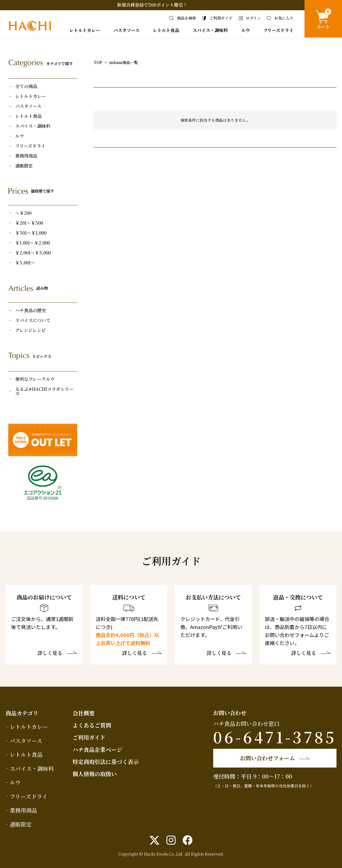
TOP (98, 62)
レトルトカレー (85, 30)
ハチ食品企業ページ (97, 749)
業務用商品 (26, 156)
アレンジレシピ (30, 330)
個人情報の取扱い (95, 774)
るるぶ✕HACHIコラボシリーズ (44, 391)
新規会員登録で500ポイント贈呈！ (152, 5)
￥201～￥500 (29, 223)
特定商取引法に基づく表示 (106, 762)
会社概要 (84, 713)
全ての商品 (26, 86)
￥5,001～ (25, 263)
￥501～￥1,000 (31, 233)
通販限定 (24, 166)
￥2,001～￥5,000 (33, 253)
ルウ (245, 30)
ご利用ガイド (89, 737)
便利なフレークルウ (35, 379)
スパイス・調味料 (210, 30)
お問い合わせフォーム (267, 758)
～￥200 (23, 213)
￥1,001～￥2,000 (33, 243)
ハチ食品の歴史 (31, 310)
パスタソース (126, 30)
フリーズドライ (278, 30)
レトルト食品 (166, 30)
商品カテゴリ (22, 713)
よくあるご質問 (92, 725)
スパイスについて (33, 320)
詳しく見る (50, 653)
